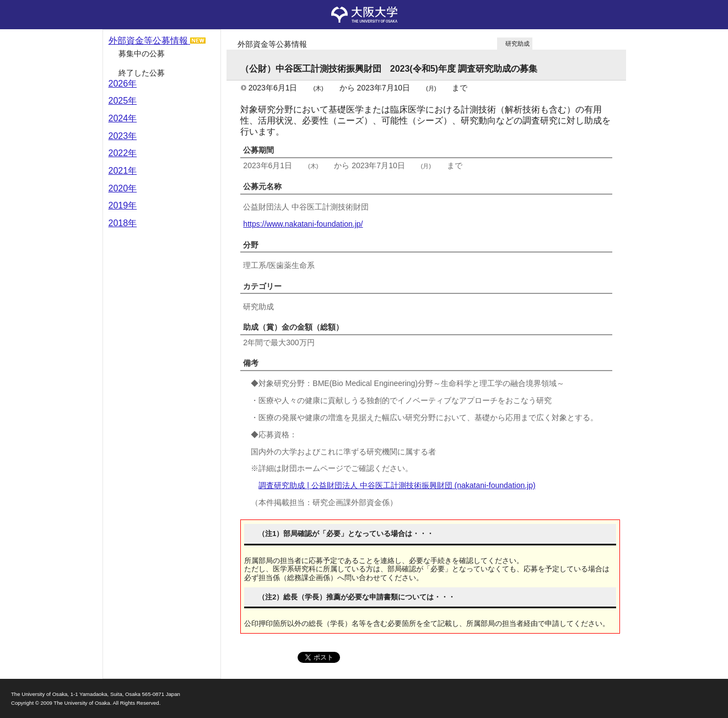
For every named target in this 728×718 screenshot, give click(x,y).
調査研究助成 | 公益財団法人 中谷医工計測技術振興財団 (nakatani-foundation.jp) (397, 485)
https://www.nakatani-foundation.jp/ (303, 224)
